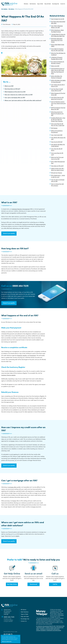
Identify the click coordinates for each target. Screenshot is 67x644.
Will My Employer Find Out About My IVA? (58, 108)
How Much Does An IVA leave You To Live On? (57, 98)
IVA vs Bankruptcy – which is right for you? (58, 176)
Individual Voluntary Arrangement (21, 209)
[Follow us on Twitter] (9, 634)
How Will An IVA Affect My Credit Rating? (58, 145)
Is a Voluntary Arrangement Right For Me (46, 626)
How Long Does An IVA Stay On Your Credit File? (58, 125)
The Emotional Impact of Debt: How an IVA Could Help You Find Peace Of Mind (58, 71)
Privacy (13, 632)
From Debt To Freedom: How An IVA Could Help (57, 50)
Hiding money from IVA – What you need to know (58, 169)
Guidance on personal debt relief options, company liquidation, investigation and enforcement (49, 630)
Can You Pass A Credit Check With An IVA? (57, 90)
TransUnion (33, 355)
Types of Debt (40, 4)
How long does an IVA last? (12, 89)
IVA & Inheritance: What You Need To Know (57, 31)
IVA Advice (26, 4)
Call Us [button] (55, 584)
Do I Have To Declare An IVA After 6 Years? (58, 62)
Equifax (25, 355)
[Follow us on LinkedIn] (5, 634)
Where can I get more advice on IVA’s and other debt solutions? (23, 100)
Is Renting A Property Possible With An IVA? (57, 58)
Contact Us (63, 4)
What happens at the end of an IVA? (15, 92)
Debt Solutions (33, 4)
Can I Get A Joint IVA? (57, 135)
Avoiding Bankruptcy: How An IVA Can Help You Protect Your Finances (58, 119)
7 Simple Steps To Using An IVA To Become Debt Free (58, 35)
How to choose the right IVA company (57, 185)
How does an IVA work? (57, 166)
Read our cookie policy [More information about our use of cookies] (7, 641)
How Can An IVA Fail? (57, 142)
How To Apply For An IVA (58, 19)
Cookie (16, 632)
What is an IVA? (9, 86)
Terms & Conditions (7, 632)
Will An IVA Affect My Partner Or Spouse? (57, 77)
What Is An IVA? (55, 66)
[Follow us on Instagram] (11, 634)
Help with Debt (48, 4)
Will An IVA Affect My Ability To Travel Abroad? (58, 81)
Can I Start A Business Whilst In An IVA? (57, 27)
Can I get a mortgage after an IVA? (15, 97)
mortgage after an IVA (14, 487)
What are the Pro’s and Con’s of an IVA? (57, 158)
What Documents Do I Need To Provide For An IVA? (57, 114)
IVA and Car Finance (57, 173)
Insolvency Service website (8, 375)
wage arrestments (41, 224)
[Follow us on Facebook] (7, 634)
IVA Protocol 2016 (60, 626)
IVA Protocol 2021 (41, 627)
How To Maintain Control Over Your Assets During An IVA (58, 103)
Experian (20, 355)
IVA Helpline (4, 9)
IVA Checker (54, 128)
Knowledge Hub (56, 4)
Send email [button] (33, 584)
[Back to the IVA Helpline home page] (9, 4)
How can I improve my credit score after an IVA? (19, 95)
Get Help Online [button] (12, 584)
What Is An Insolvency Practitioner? (57, 131)
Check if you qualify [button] (9, 234)
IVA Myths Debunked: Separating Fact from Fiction (57, 40)
